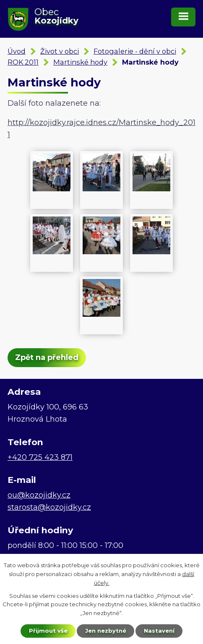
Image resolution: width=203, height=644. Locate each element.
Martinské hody (80, 62)
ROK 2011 (23, 62)
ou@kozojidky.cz (39, 495)
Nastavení (159, 631)
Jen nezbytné (106, 631)
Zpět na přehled (47, 357)
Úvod (17, 51)
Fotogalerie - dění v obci (135, 51)
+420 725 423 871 (40, 457)
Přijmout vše (48, 631)
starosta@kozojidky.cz (49, 507)
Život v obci (60, 51)
